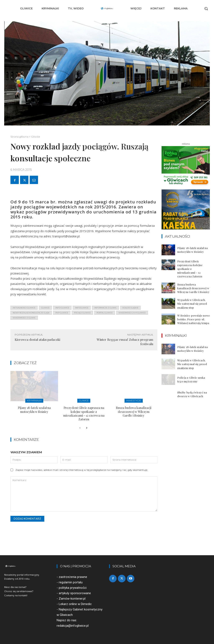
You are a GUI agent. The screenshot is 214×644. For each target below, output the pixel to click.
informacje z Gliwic (105, 308)
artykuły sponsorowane (75, 593)
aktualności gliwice (24, 308)
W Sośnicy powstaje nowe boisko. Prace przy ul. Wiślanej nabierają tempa (194, 319)
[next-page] (87, 428)
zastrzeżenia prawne (73, 577)
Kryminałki (34, 401)
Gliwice (36, 137)
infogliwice (82, 308)
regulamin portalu (71, 582)
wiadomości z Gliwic (24, 318)
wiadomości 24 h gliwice (132, 313)
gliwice (45, 308)
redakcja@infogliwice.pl (73, 626)
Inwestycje (134, 401)
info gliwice (62, 308)
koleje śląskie (130, 308)
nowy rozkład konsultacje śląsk (31, 313)
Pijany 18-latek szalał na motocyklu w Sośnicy (34, 410)
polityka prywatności (73, 588)
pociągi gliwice (82, 313)
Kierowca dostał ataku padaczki (37, 340)
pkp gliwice (62, 313)
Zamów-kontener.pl (72, 599)
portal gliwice (105, 313)
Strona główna (19, 137)
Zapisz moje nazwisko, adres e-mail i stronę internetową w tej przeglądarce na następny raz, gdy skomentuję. (82, 470)
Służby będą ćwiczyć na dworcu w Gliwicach (192, 394)
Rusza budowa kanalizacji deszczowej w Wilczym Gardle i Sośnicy (134, 412)
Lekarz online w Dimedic (75, 604)
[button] (206, 9)
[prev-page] (80, 428)
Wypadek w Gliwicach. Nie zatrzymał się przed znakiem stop (192, 304)
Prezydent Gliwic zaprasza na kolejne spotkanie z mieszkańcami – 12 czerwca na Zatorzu (84, 413)
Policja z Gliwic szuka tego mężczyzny (191, 379)
